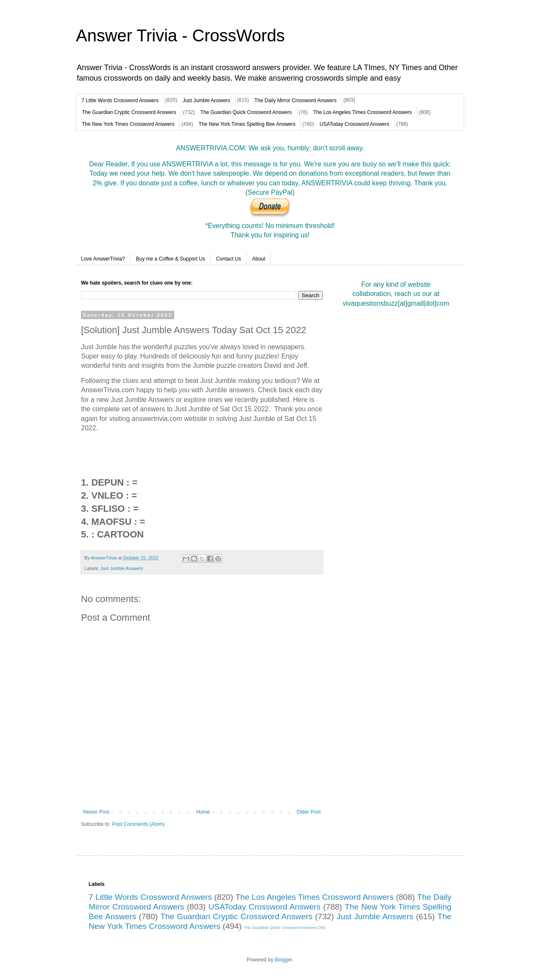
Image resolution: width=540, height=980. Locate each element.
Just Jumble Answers (207, 100)
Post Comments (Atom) (138, 824)
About (259, 259)
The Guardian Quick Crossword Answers (246, 112)
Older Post (309, 812)
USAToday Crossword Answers (355, 124)
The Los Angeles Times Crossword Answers (362, 112)
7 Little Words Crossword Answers (120, 100)
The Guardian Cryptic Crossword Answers (129, 112)
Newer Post (96, 812)
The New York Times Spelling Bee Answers (247, 124)
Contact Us (228, 259)
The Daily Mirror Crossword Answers (296, 100)
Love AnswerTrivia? (103, 259)
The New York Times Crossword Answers (128, 124)
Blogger (283, 960)
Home (203, 812)
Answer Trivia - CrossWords (180, 35)
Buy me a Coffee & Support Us (170, 259)
